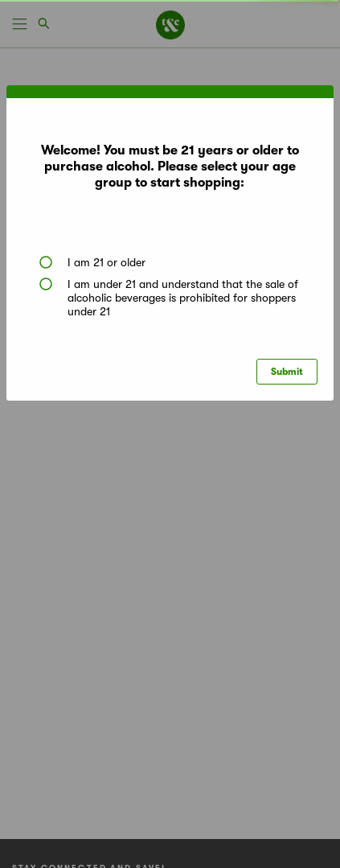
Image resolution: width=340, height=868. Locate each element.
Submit (287, 372)
